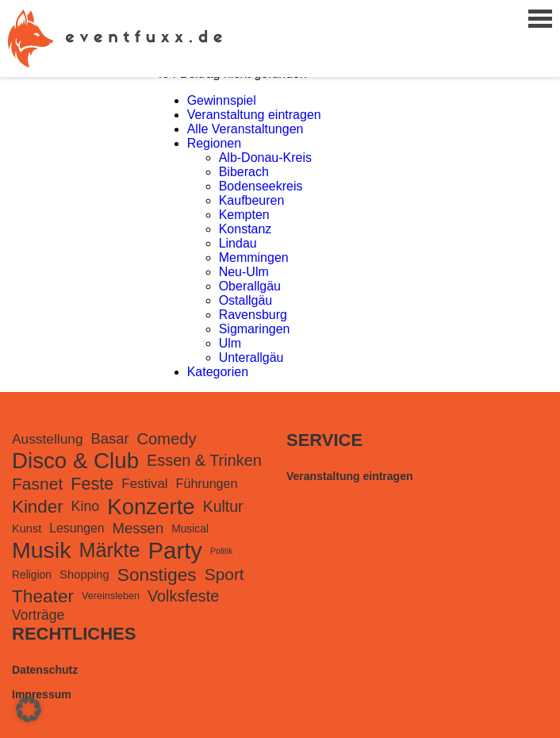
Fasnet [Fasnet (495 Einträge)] (37, 484)
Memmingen (254, 258)
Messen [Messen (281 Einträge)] (138, 528)
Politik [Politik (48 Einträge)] (221, 551)
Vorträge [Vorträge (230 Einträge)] (38, 615)
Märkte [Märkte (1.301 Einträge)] (109, 550)
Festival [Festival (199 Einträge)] (144, 484)
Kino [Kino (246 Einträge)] (86, 506)
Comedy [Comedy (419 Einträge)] (167, 439)
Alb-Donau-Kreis (265, 158)
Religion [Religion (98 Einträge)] (32, 575)
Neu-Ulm (244, 272)
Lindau (238, 243)
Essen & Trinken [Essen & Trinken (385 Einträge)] (204, 460)
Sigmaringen (255, 329)
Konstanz (245, 229)
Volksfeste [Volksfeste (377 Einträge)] (183, 596)
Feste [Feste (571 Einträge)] (92, 484)
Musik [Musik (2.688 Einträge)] (41, 550)
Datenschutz (45, 670)
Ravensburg (253, 315)
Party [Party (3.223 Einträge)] (175, 550)
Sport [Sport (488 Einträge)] (224, 574)
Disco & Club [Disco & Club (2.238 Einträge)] (75, 461)
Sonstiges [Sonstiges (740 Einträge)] (157, 575)
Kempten (244, 215)
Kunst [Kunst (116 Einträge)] (27, 529)
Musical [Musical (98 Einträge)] (190, 529)
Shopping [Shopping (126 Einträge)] (84, 575)
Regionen (215, 143)
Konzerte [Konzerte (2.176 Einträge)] (151, 507)
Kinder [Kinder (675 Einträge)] (38, 507)
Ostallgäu (246, 300)
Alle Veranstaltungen (245, 129)
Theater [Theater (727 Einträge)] (43, 596)
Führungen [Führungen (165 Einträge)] (207, 483)
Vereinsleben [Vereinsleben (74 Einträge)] (111, 596)
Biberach (244, 172)
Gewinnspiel (222, 100)
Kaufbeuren (252, 200)
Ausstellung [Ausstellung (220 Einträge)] (48, 439)
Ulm (230, 343)
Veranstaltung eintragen (254, 115)
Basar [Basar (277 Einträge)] (110, 438)
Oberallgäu (250, 286)
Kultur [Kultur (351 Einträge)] (223, 506)
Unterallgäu (251, 357)
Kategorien (218, 372)
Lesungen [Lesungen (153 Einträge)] (77, 528)
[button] (29, 709)
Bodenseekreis (261, 186)
